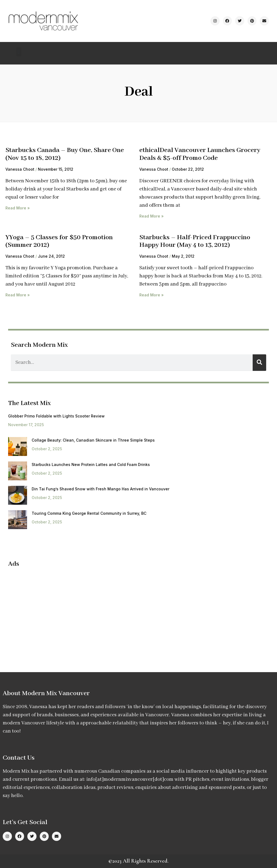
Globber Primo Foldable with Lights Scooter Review (56, 416)
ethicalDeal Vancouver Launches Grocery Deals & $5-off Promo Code (200, 154)
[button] (19, 52)
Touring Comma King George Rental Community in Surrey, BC (89, 513)
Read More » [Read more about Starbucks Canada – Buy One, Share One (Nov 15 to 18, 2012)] (18, 208)
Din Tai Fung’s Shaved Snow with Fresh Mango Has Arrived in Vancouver (100, 489)
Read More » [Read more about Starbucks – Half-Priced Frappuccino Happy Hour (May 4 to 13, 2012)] (151, 295)
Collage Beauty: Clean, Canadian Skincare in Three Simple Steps (93, 440)
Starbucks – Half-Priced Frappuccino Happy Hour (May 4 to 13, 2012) (195, 241)
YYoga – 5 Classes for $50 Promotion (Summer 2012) (59, 241)
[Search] (259, 363)
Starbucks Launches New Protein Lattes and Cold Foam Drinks (91, 464)
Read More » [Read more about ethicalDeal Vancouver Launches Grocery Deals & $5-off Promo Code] (151, 216)
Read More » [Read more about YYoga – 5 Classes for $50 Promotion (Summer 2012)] (18, 295)
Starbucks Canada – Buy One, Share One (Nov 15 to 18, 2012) (65, 154)
